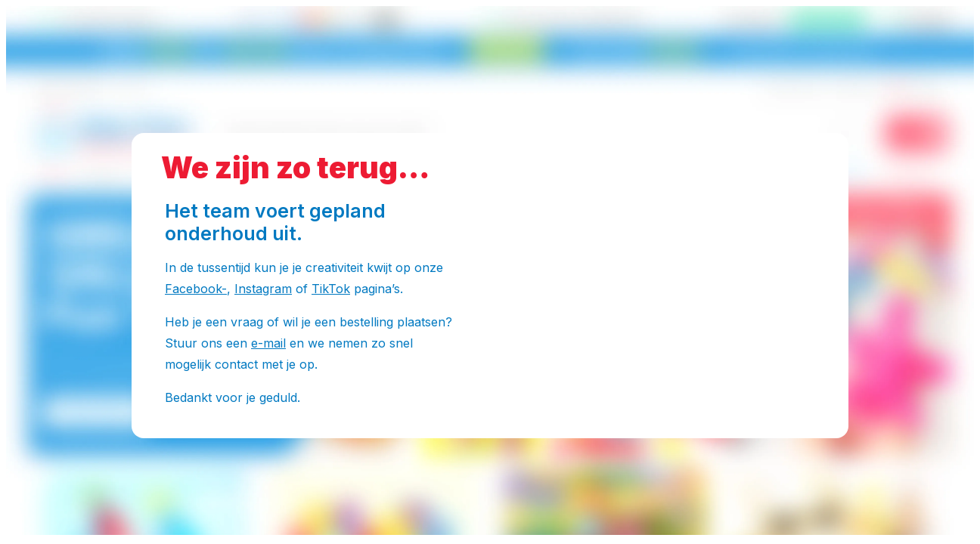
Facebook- (196, 289)
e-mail (268, 343)
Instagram (263, 289)
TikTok (331, 289)
